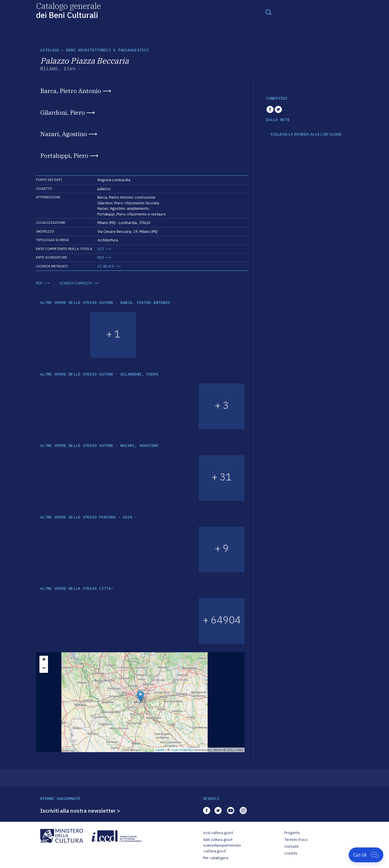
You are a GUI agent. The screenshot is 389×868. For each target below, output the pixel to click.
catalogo (50, 50)
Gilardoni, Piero (63, 112)
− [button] (44, 669)
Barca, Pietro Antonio (71, 91)
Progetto (292, 833)
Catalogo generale (68, 10)
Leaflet (160, 750)
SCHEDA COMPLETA (76, 283)
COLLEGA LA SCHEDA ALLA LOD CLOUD (306, 134)
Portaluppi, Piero (64, 156)
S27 (101, 249)
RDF (39, 283)
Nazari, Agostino (64, 134)
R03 (101, 258)
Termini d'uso (296, 840)
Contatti (291, 846)
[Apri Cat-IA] (366, 855)
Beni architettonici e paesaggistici (108, 50)
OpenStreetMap (182, 750)
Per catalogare (216, 858)
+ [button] (44, 660)
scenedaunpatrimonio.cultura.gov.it (222, 848)
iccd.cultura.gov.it (218, 833)
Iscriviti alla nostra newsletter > (80, 811)
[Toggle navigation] (268, 12)
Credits (291, 853)
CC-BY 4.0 (106, 266)
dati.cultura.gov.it (218, 840)
